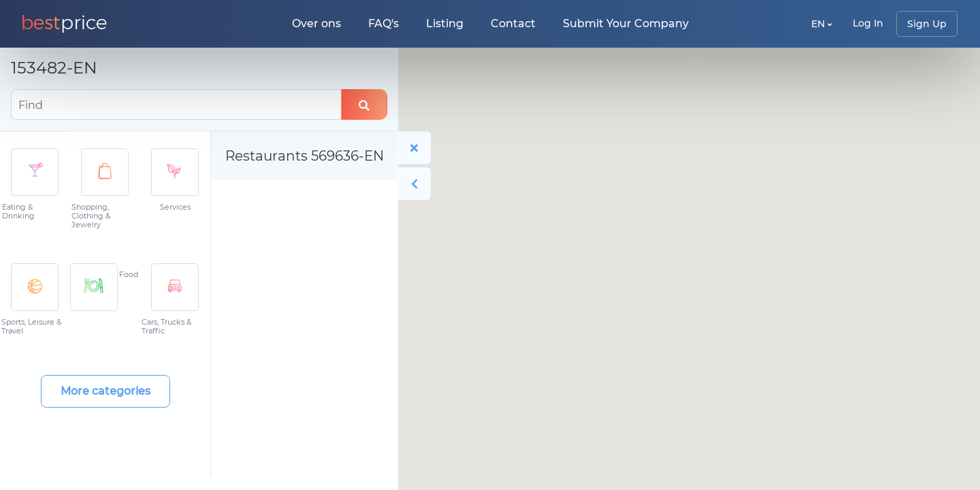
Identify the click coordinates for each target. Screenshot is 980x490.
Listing (445, 23)
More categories (105, 391)
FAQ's (383, 23)
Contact (513, 23)
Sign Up (927, 24)
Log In (868, 23)
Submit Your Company (626, 23)
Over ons (316, 23)
